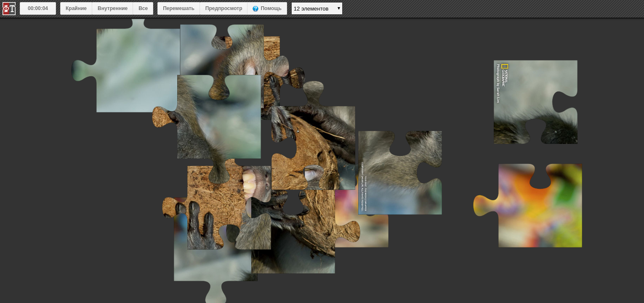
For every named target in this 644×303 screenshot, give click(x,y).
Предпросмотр (224, 8)
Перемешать (179, 8)
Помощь (271, 8)
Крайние (76, 8)
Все (143, 8)
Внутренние (113, 8)
